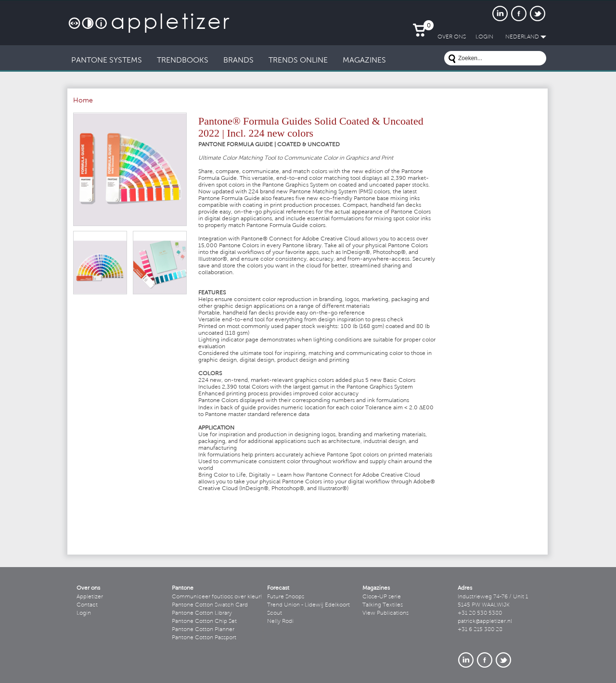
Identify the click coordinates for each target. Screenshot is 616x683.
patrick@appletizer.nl (485, 621)
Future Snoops (286, 597)
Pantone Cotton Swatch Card (210, 605)
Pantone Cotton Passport (204, 638)
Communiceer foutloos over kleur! (217, 597)
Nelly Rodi (280, 621)
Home (83, 101)
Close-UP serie (382, 597)
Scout (275, 613)
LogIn (484, 37)
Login (84, 613)
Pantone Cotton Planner (203, 630)
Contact (87, 605)
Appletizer (90, 597)
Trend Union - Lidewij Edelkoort (308, 605)
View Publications (385, 613)
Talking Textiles (383, 605)
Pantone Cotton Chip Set (204, 621)
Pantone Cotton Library (202, 613)
